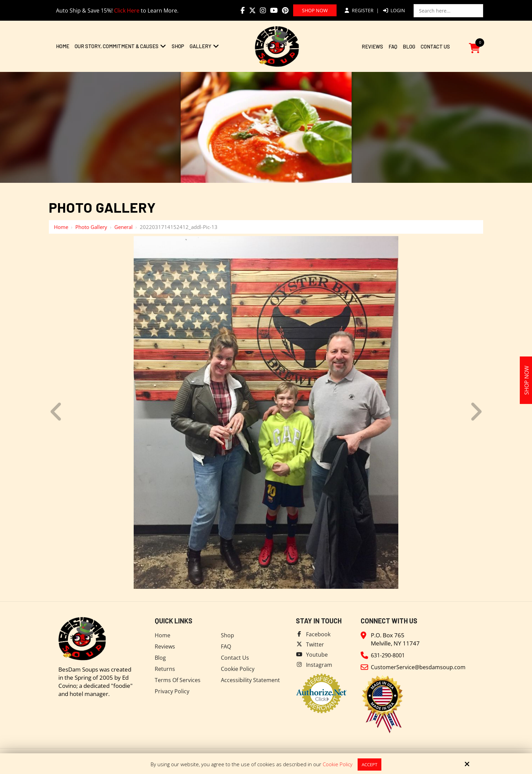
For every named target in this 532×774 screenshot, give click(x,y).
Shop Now (315, 10)
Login (394, 10)
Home (61, 227)
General (123, 227)
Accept (369, 764)
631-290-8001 (389, 655)
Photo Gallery (91, 227)
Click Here (127, 11)
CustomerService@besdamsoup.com (420, 667)
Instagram (319, 665)
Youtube (317, 654)
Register (359, 10)
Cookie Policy (337, 764)
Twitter (315, 644)
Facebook (319, 634)
